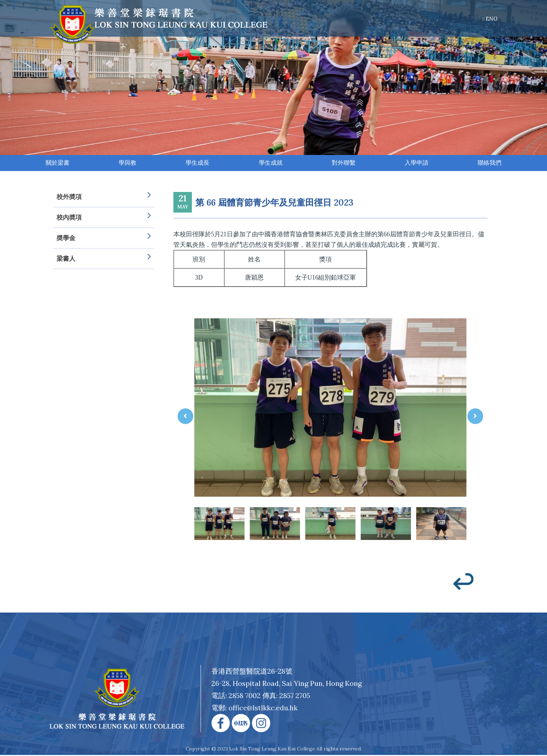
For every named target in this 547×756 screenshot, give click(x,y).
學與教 (127, 163)
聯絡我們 (490, 163)
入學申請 (417, 163)
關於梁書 (57, 163)
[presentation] (185, 417)
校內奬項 (104, 218)
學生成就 (271, 163)
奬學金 (104, 239)
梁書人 (104, 259)
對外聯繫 (344, 163)
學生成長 (198, 163)
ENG (490, 19)
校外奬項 (104, 198)
